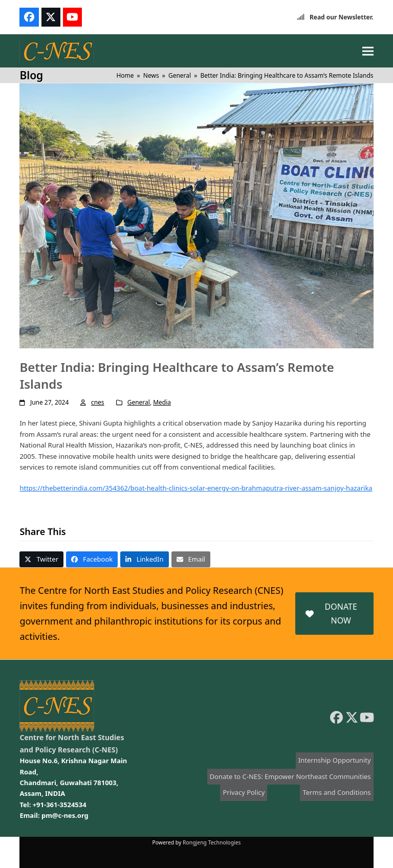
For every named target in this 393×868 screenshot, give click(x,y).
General (139, 402)
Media (162, 402)
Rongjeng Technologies (212, 842)
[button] (368, 51)
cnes (98, 402)
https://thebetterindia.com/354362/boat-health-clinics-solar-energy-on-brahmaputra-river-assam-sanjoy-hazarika (196, 488)
